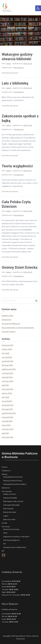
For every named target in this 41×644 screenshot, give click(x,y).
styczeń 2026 (7, 357)
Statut (5, 533)
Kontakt (4, 523)
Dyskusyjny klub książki (11, 505)
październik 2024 (9, 413)
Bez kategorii (19, 68)
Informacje (6, 527)
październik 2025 (9, 369)
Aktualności (6, 488)
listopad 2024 (7, 409)
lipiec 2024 (6, 425)
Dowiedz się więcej (10, 73)
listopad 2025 (7, 365)
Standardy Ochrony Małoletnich (15, 547)
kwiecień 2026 (7, 345)
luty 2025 (6, 397)
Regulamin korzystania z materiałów (16, 537)
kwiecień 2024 (7, 437)
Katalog (4, 474)
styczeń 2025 (7, 401)
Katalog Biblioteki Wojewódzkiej (15, 484)
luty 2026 (6, 353)
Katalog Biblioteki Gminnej (13, 477)
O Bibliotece (6, 471)
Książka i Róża (7, 316)
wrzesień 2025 (7, 373)
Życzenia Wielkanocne (11, 324)
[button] (38, 8)
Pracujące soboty (9, 332)
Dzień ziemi (7, 320)
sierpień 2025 (7, 377)
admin (9, 64)
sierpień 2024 (7, 421)
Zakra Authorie (20, 636)
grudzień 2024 (7, 405)
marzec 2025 (7, 393)
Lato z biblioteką (15, 83)
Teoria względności (17, 166)
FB (3, 556)
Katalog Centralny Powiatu (13, 481)
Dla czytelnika (7, 491)
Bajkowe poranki (9, 520)
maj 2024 (5, 433)
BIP (4, 544)
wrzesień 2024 (7, 417)
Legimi (6, 516)
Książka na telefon (10, 494)
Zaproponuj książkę (10, 498)
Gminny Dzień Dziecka (20, 267)
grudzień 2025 (8, 361)
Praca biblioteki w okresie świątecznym (18, 328)
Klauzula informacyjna (11, 529)
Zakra (34, 636)
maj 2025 (5, 385)
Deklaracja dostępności (11, 540)
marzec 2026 (7, 349)
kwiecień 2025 (7, 389)
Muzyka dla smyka (10, 512)
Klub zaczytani (8, 509)
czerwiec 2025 (8, 381)
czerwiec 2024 (7, 429)
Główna (5, 467)
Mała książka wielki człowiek (13, 501)
